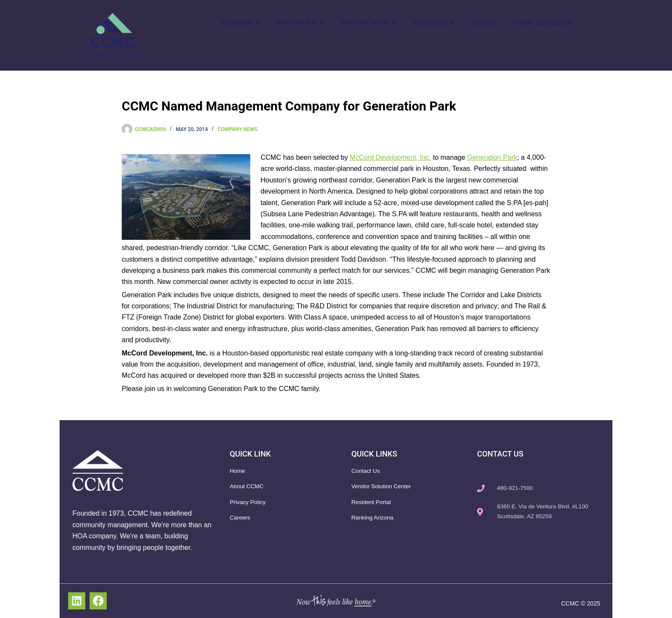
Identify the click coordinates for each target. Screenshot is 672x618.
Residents (241, 23)
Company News (238, 129)
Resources (434, 23)
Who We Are (301, 23)
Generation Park (492, 157)
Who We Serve (369, 23)
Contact (484, 22)
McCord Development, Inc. (390, 157)
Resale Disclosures (542, 22)
